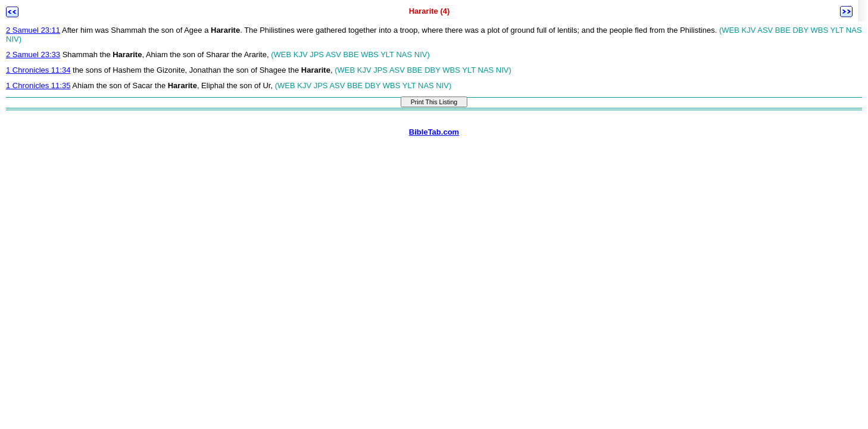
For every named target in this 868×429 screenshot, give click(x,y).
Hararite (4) (430, 11)
